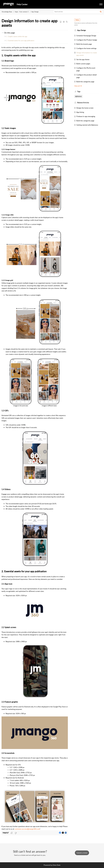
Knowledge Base (7, 12)
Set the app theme (83, 59)
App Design (35, 12)
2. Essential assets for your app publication (20, 40)
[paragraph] (35, 438)
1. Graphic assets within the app (17, 36)
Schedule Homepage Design (86, 36)
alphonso (78, 96)
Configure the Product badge (87, 40)
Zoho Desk (56, 865)
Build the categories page (85, 82)
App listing (80, 112)
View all (78, 86)
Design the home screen (85, 108)
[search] (78, 12)
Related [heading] (83, 103)
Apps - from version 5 (22, 12)
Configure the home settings (86, 48)
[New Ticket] (82, 853)
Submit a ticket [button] (82, 853)
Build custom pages (83, 64)
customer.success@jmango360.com (27, 829)
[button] (101, 4)
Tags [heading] (79, 91)
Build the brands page (84, 44)
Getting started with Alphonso (87, 125)
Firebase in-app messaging (86, 116)
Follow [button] (77, 20)
